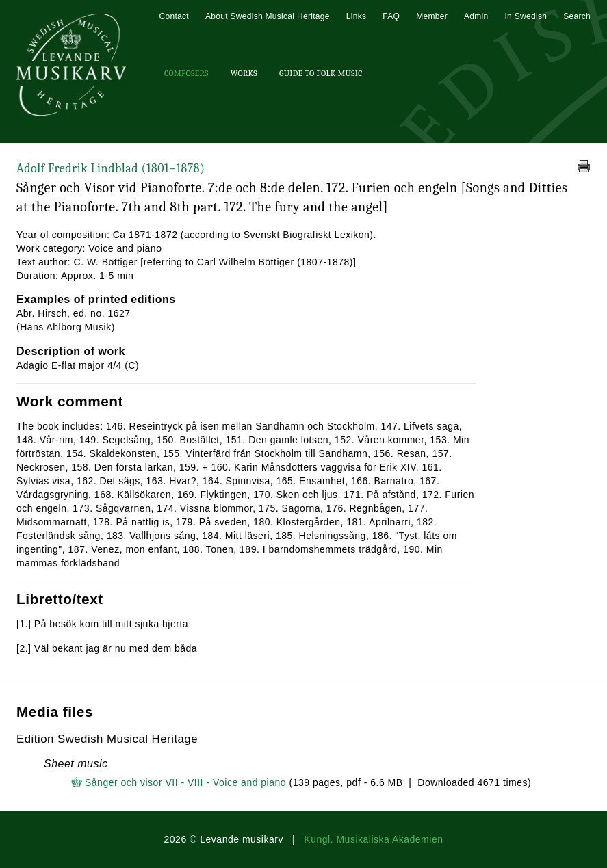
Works (244, 73)
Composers (186, 73)
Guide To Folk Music (321, 73)
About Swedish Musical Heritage (268, 16)
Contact (173, 16)
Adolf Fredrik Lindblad (111, 169)
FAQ (391, 16)
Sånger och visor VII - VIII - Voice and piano (185, 782)
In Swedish (526, 16)
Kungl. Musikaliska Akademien (373, 839)
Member (432, 16)
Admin (476, 16)
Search (577, 16)
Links (357, 16)
